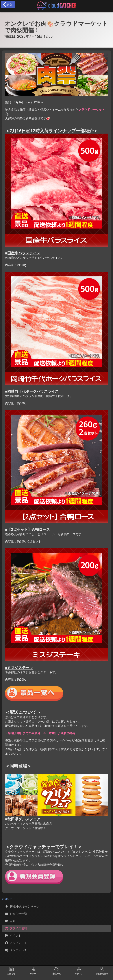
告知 (10, 921)
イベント (13, 936)
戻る (7, 4)
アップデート (16, 943)
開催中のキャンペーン (22, 906)
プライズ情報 (16, 928)
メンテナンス (16, 950)
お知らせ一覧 (16, 914)
